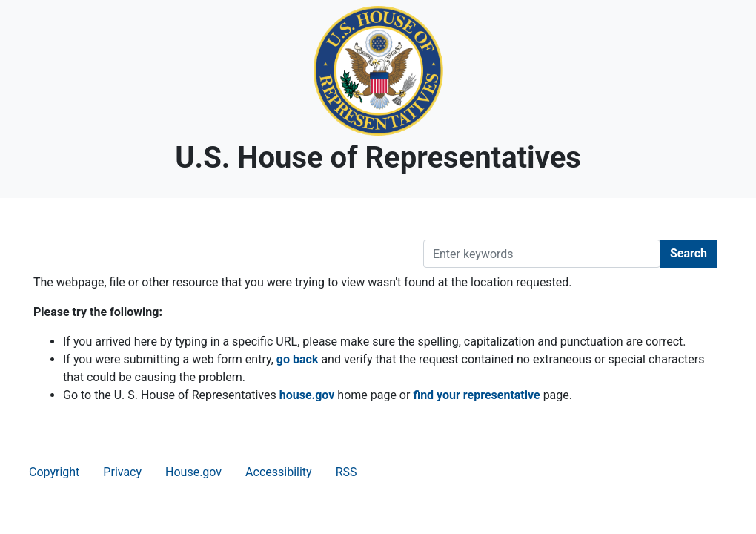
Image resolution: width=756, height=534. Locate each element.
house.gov (307, 395)
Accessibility (279, 472)
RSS (346, 472)
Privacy (122, 472)
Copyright (54, 472)
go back (298, 359)
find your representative (476, 395)
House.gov (193, 472)
